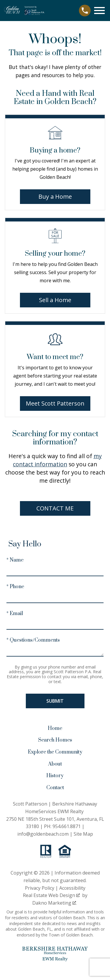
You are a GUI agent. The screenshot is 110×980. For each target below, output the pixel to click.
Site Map (83, 834)
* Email (15, 614)
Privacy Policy (40, 888)
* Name (15, 560)
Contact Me (55, 508)
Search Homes (55, 740)
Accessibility (72, 888)
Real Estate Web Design (51, 895)
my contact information (57, 460)
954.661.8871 (67, 826)
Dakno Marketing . (55, 903)
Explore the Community (55, 752)
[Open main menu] (99, 11)
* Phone (15, 587)
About (55, 764)
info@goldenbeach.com (43, 834)
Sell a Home (55, 300)
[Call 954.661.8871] (85, 11)
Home (55, 728)
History (55, 776)
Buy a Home (55, 196)
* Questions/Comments (33, 640)
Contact (55, 788)
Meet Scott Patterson (55, 403)
